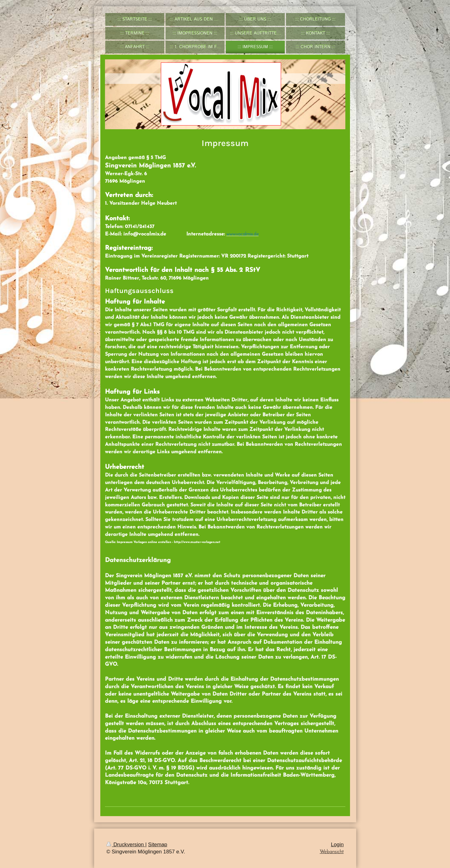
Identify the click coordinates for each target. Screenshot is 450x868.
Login (337, 845)
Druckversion (126, 845)
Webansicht (332, 852)
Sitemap (158, 845)
